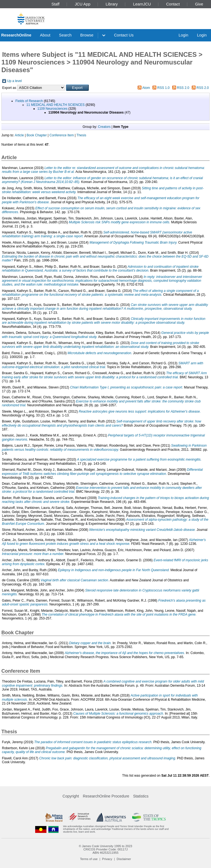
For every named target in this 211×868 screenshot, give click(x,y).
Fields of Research (29, 101)
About (45, 35)
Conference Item (62, 135)
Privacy (107, 859)
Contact (173, 4)
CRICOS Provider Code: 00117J (105, 849)
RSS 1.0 (164, 88)
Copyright (71, 796)
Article (19, 135)
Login (183, 35)
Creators (104, 127)
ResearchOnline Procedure (106, 796)
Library (112, 4)
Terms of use (89, 859)
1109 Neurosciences (52, 109)
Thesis (81, 135)
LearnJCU (142, 4)
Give (199, 4)
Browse (87, 35)
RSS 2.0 (183, 88)
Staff (55, 4)
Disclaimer (124, 859)
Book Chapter (37, 135)
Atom (146, 88)
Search (65, 35)
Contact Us (124, 35)
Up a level (14, 81)
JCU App (83, 4)
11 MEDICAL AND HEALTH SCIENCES (55, 105)
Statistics (141, 796)
